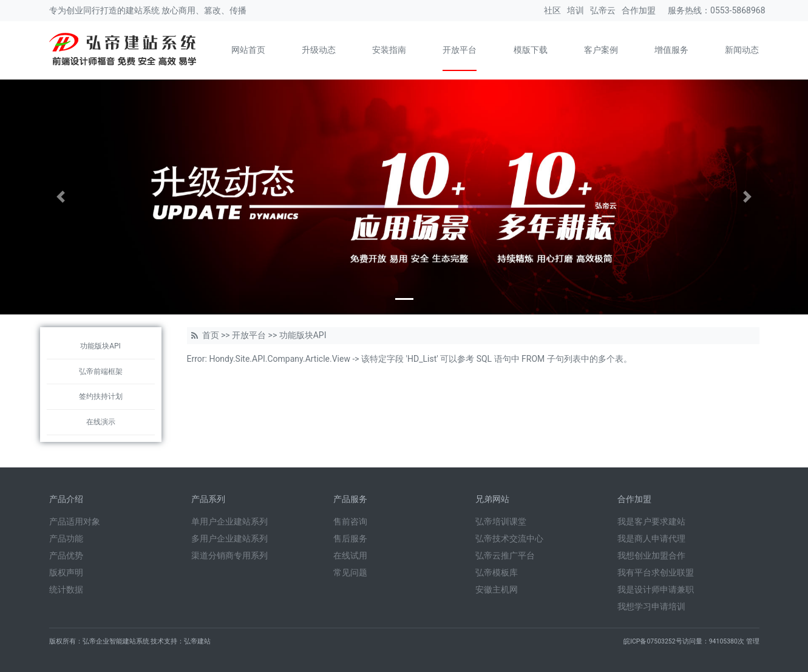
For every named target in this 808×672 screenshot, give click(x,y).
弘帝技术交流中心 (509, 538)
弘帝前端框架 (101, 372)
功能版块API (100, 346)
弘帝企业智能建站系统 (116, 641)
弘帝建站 (197, 641)
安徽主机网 (497, 589)
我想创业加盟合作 (651, 555)
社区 (552, 10)
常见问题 (350, 572)
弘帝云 (603, 10)
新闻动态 (742, 50)
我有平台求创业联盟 (656, 572)
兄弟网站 (492, 499)
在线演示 (101, 422)
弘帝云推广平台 (505, 555)
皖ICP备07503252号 (653, 641)
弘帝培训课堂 (501, 521)
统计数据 (66, 589)
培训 (575, 10)
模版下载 (531, 50)
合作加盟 (639, 10)
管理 (753, 641)
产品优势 (66, 555)
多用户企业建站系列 (229, 538)
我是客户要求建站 (651, 521)
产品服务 (350, 499)
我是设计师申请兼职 (656, 589)
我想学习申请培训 (651, 606)
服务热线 (685, 10)
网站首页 (248, 50)
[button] (61, 197)
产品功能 (66, 538)
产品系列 (208, 499)
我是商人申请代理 (651, 538)
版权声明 (66, 572)
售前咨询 (350, 521)
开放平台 (460, 50)
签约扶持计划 (101, 396)
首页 (211, 335)
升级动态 (319, 50)
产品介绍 (66, 499)
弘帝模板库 (497, 572)
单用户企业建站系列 (229, 521)
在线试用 (350, 555)
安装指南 (389, 50)
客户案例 (601, 50)
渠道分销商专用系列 (229, 555)
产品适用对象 (75, 521)
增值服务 (671, 50)
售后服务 (350, 538)
